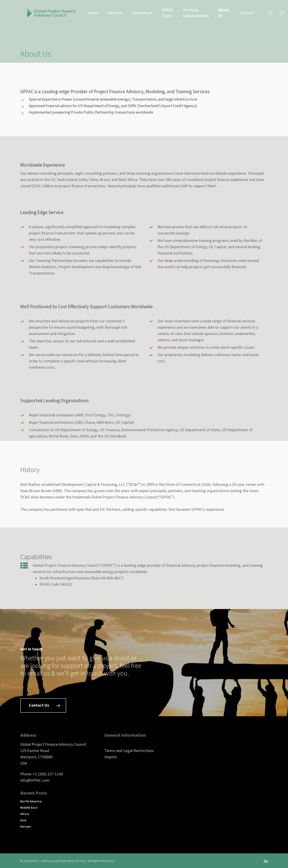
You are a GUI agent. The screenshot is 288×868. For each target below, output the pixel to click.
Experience (142, 13)
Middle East (29, 808)
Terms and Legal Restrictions (129, 751)
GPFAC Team (168, 13)
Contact (247, 13)
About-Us (224, 13)
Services (115, 13)
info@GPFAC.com (35, 780)
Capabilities (36, 562)
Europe (26, 827)
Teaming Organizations (196, 13)
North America (31, 801)
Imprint (111, 757)
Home (93, 13)
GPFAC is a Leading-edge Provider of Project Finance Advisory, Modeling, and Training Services (115, 97)
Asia (23, 820)
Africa (25, 814)
